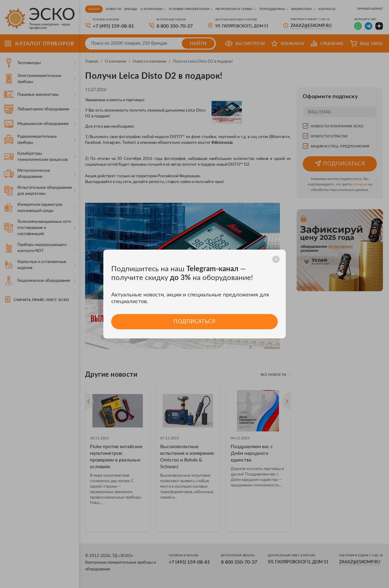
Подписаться (194, 322)
